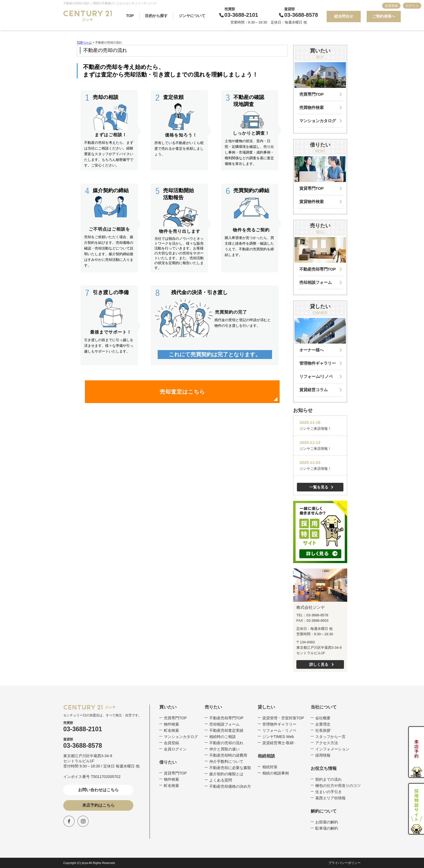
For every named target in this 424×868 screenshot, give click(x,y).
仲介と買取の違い (224, 749)
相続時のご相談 (223, 737)
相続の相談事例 (276, 773)
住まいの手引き (329, 792)
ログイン (412, 6)
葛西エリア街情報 (330, 798)
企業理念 (323, 724)
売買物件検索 (312, 107)
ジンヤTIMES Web (278, 737)
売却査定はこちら (182, 392)
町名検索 (171, 730)
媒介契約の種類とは (226, 774)
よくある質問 (221, 780)
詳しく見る (319, 664)
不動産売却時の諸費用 (228, 755)
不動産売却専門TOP (318, 269)
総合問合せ (344, 16)
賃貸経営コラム (314, 390)
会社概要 (323, 718)
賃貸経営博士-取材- (279, 743)
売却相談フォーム (316, 282)
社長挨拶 (323, 730)
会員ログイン (175, 749)
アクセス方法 (327, 743)
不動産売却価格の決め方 (230, 786)
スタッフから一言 (330, 737)
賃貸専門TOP (312, 188)
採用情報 (323, 755)
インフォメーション (332, 749)
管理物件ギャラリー (318, 363)
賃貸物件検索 (312, 202)
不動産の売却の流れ (226, 743)
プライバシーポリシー (345, 863)
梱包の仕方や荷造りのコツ (338, 786)
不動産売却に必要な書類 (230, 768)
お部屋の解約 (327, 822)
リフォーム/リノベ (316, 376)
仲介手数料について (226, 761)
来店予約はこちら (98, 805)
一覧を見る (319, 487)
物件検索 (171, 724)
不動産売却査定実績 (226, 730)
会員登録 (391, 6)
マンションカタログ (318, 121)
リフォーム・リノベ (279, 730)
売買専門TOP (312, 94)
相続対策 (270, 767)
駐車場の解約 (327, 828)
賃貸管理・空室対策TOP (283, 718)
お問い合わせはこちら (98, 790)
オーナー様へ (312, 350)
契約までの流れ (329, 779)
